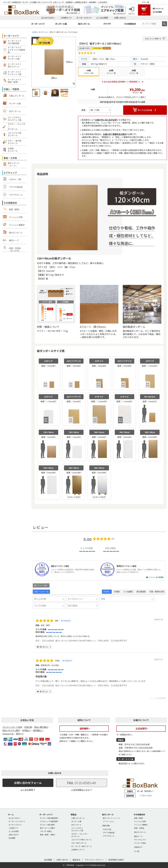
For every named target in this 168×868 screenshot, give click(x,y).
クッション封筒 (13, 217)
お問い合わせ (120, 18)
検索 (165, 24)
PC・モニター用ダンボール (82, 846)
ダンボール (43, 32)
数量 (84, 110)
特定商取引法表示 (116, 860)
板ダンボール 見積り (48, 828)
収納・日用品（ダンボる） (12, 249)
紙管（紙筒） (12, 209)
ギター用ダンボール (79, 843)
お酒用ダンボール (78, 850)
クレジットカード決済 (12, 727)
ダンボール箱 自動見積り (49, 818)
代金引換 (28, 727)
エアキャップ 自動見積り (49, 821)
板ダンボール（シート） (112, 818)
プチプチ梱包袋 (13, 187)
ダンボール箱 (12, 103)
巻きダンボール (13, 232)
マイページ (158, 8)
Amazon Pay (8, 734)
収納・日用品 (139, 828)
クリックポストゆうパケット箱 (77, 829)
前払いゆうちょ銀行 (11, 730)
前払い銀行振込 (41, 727)
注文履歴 (157, 12)
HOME (34, 32)
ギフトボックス (140, 840)
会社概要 (12, 838)
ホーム (11, 814)
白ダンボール (12, 111)
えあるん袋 (107, 829)
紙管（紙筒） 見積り (48, 835)
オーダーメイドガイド (17, 821)
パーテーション (109, 821)
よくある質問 (102, 18)
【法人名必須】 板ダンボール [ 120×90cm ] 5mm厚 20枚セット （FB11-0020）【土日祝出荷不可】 (84, 641)
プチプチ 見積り (46, 831)
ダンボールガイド (84, 18)
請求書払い (38, 730)
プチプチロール (13, 194)
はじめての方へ (48, 18)
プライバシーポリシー (94, 860)
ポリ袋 (137, 851)
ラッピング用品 (140, 843)
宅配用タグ (138, 847)
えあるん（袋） (13, 179)
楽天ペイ (20, 734)
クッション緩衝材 (14, 224)
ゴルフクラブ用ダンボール (81, 840)
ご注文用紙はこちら (80, 790)
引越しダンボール (14, 95)
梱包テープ (11, 240)
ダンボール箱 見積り (48, 825)
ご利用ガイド (66, 18)
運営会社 (76, 860)
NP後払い (26, 730)
